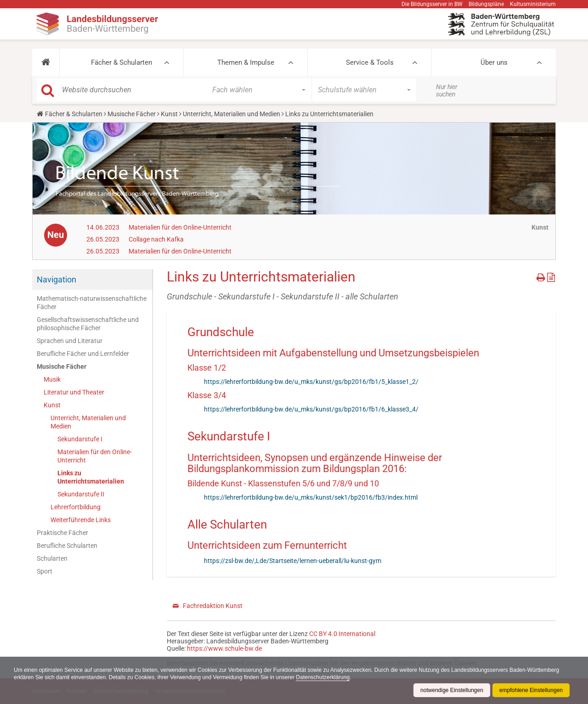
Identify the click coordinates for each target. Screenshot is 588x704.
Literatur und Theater (74, 392)
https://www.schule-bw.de (224, 648)
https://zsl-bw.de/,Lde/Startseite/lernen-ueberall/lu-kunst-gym (293, 561)
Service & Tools (370, 62)
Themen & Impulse (246, 62)
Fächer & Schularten (122, 62)
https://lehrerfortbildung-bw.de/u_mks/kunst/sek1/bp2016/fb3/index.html (311, 497)
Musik (52, 379)
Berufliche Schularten (67, 546)
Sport (45, 571)
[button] (46, 62)
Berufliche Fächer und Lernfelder (83, 354)
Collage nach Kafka (156, 239)
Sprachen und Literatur (70, 341)
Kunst (169, 114)
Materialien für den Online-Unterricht (180, 227)
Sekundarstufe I (80, 439)
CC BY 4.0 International (342, 634)
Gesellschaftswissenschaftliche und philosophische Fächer (88, 324)
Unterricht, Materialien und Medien (232, 114)
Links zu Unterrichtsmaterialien (91, 477)
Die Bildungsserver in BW (432, 4)
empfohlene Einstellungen (531, 690)
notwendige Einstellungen (452, 690)
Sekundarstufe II (81, 494)
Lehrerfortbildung (76, 507)
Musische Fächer (132, 114)
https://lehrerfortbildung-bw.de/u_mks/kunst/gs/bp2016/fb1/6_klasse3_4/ (311, 409)
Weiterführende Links (81, 520)
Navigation (57, 279)
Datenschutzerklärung (323, 677)
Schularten (52, 558)
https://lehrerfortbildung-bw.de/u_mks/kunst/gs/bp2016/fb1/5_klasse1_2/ (311, 382)
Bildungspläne (486, 4)
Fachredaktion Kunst (213, 606)
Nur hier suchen (447, 90)
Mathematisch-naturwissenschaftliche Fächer (92, 303)
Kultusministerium (533, 4)
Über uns (494, 62)
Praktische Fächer (62, 533)
